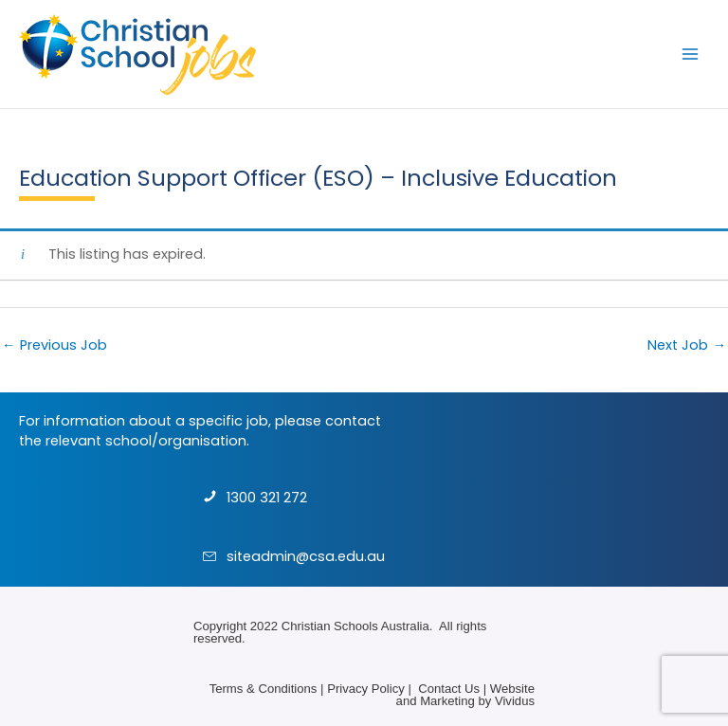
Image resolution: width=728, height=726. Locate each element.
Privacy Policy (366, 689)
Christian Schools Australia (355, 626)
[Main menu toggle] (690, 54)
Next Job (687, 345)
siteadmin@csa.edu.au (306, 556)
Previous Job (55, 345)
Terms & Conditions (264, 689)
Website (512, 689)
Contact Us (449, 689)
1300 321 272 (267, 498)
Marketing (447, 701)
